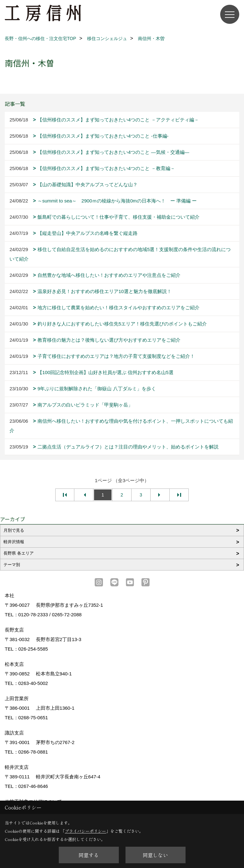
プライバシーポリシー (85, 831)
